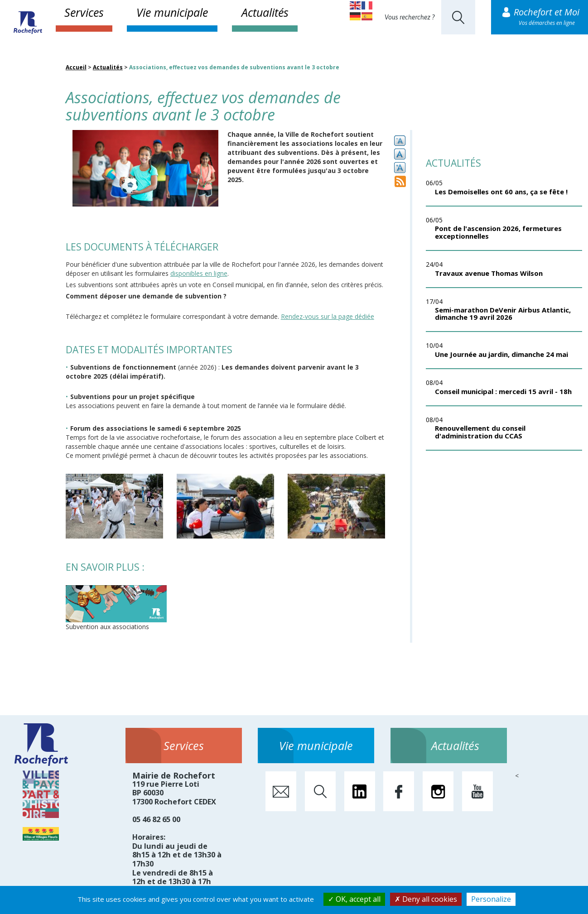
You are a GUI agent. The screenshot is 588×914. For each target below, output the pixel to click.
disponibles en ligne (199, 273)
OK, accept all (354, 899)
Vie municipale (172, 12)
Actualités (265, 12)
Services (84, 12)
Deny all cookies (426, 899)
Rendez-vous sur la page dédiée (328, 316)
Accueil (76, 67)
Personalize (491, 899)
